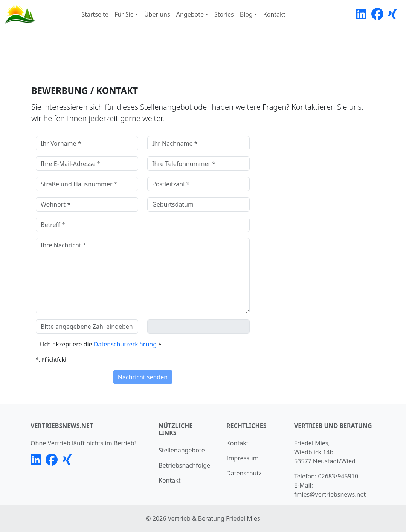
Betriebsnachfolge (184, 465)
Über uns (157, 14)
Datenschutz (244, 473)
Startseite (95, 14)
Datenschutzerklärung (125, 344)
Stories (224, 14)
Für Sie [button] (124, 14)
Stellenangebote (182, 450)
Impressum (243, 458)
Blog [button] (246, 14)
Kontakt (274, 14)
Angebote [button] (190, 14)
